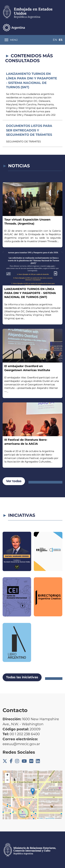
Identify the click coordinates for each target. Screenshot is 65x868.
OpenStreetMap (50, 818)
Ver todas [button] (14, 481)
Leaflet (40, 818)
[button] (33, 791)
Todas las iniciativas (22, 677)
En (55, 40)
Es (61, 40)
